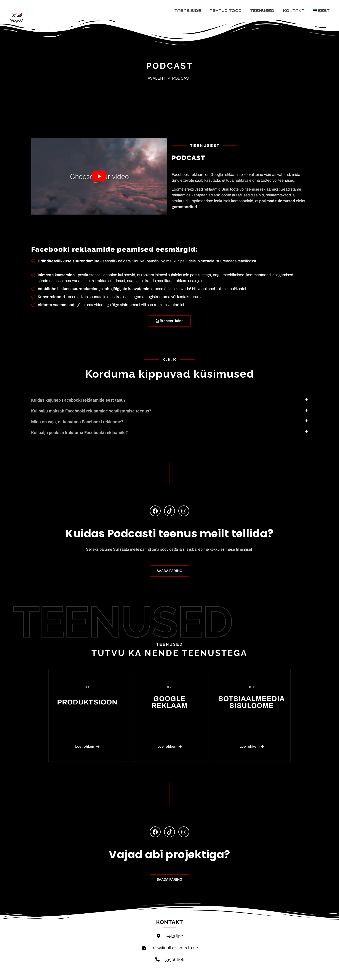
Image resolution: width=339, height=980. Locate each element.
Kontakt (294, 11)
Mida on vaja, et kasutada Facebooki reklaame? (77, 422)
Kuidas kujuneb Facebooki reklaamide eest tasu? (78, 400)
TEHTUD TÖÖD (226, 11)
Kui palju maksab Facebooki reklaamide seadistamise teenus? (91, 411)
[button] (169, 397)
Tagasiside (188, 11)
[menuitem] (322, 11)
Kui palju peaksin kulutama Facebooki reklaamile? (79, 433)
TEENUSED (262, 11)
